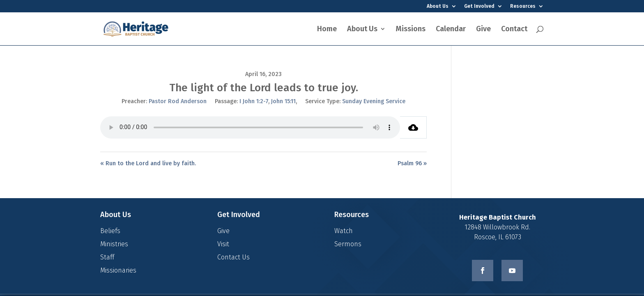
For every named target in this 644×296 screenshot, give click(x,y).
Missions (411, 30)
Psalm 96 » (412, 163)
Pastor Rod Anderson (178, 101)
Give (483, 30)
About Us (438, 6)
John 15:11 (283, 101)
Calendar (451, 30)
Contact (514, 30)
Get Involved (479, 6)
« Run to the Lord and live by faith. (148, 163)
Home (327, 30)
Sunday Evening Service (374, 101)
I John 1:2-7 (254, 101)
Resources (523, 6)
